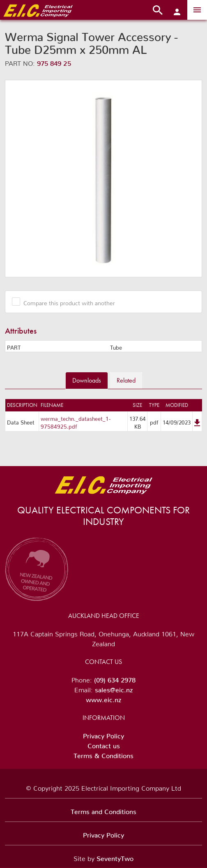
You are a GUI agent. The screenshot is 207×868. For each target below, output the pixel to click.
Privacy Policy (103, 734)
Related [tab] (126, 380)
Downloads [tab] (87, 380)
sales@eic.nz (114, 688)
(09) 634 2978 (115, 678)
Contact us (104, 744)
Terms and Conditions (103, 810)
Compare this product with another (66, 302)
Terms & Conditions (103, 754)
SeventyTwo (115, 857)
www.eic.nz (103, 698)
